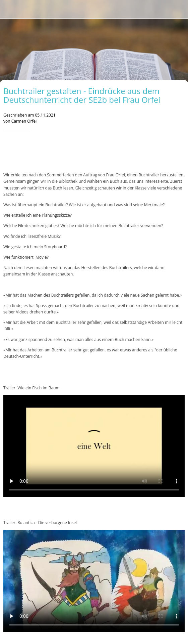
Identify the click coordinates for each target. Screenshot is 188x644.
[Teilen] (177, 152)
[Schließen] (9, 9)
